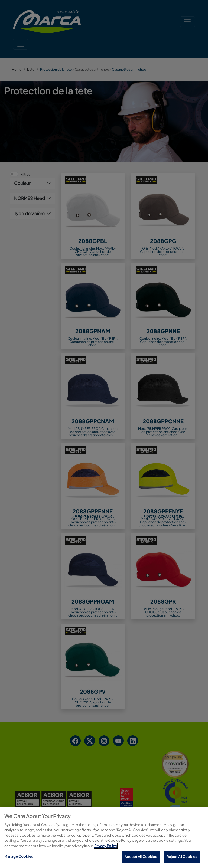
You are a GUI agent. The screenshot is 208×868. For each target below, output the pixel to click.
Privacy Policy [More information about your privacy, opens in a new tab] (106, 846)
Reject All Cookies (182, 857)
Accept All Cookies (141, 857)
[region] (104, 838)
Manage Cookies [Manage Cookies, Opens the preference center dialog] (19, 856)
